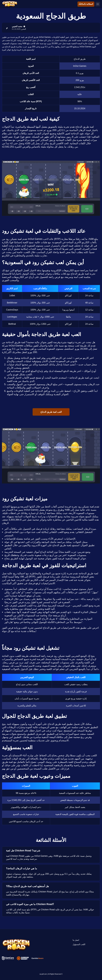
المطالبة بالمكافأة (86, 4)
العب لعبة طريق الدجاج (51, 412)
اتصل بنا (76, 940)
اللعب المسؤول (79, 944)
